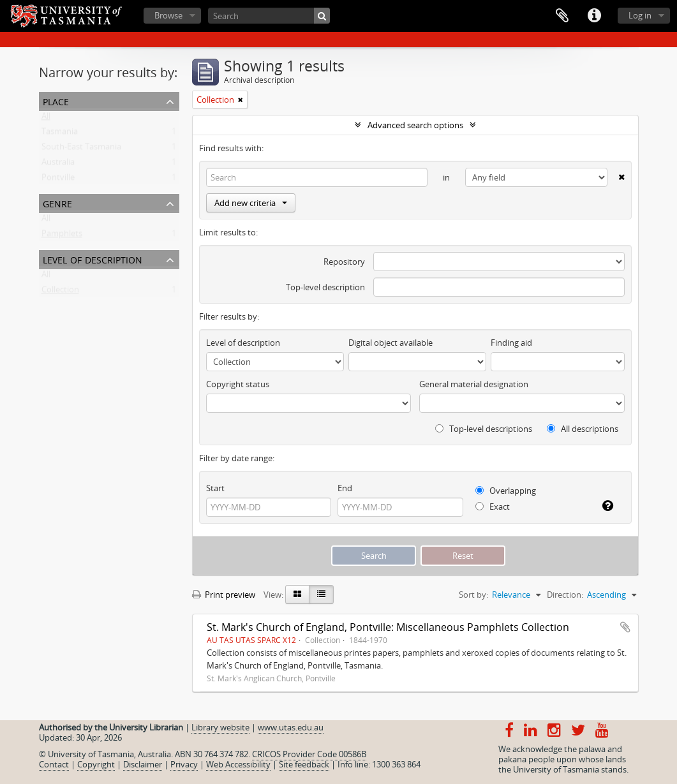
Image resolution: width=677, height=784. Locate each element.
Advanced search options (415, 125)
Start (215, 488)
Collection (60, 292)
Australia (58, 165)
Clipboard (562, 16)
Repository (344, 262)
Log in (640, 15)
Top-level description (325, 287)
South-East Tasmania (81, 149)
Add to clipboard (625, 627)
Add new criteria (251, 203)
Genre (57, 203)
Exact (493, 507)
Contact (54, 764)
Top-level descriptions (484, 429)
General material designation (474, 384)
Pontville (58, 180)
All (46, 119)
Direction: (565, 595)
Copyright (96, 764)
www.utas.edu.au (291, 727)
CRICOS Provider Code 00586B (309, 754)
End (345, 488)
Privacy (184, 764)
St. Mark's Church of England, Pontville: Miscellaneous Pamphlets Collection (388, 627)
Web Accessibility (238, 764)
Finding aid (511, 343)
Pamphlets (62, 236)
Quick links (594, 16)
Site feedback (304, 764)
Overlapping (506, 491)
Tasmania (60, 134)
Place (56, 100)
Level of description (93, 259)
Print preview (224, 595)
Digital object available (391, 343)
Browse (168, 15)
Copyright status (238, 384)
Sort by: (473, 595)
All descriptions (583, 429)
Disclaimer (143, 764)
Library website (220, 727)
